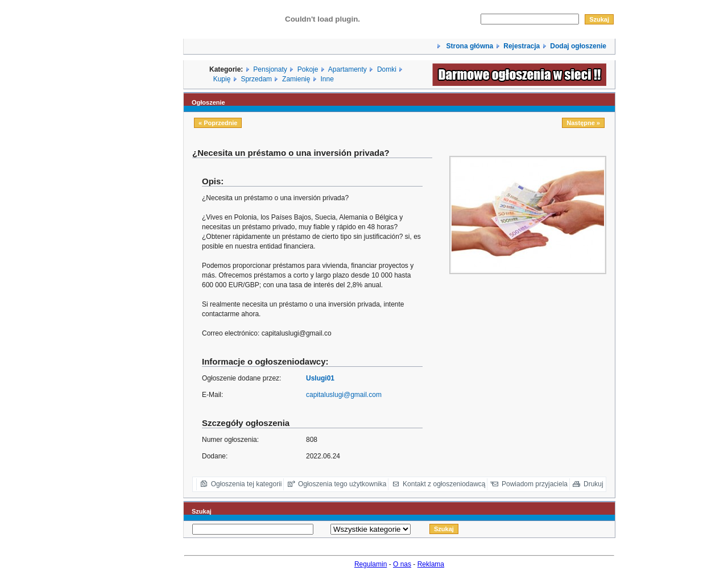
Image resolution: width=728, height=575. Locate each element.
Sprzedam (256, 79)
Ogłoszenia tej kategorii (247, 484)
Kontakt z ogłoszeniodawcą (444, 484)
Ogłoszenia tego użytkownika (342, 484)
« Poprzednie (218, 123)
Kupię (222, 79)
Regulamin (371, 564)
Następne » (583, 123)
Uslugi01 (320, 378)
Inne (327, 79)
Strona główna (469, 46)
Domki (387, 69)
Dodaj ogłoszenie (578, 46)
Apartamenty (348, 69)
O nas (402, 564)
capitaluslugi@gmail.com (344, 395)
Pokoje (308, 69)
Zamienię (296, 79)
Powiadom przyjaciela (535, 484)
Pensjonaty (270, 69)
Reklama (431, 564)
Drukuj (593, 484)
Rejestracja (522, 46)
